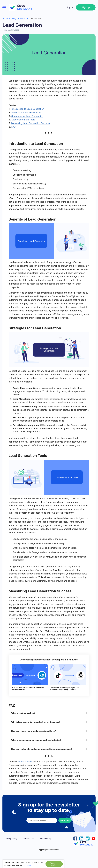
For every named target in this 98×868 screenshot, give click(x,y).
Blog (14, 18)
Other (23, 18)
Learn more (27, 865)
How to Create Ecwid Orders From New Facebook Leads (28, 688)
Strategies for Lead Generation (27, 116)
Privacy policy (11, 839)
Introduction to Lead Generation (28, 109)
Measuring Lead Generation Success (31, 123)
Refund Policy (45, 839)
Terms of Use (28, 839)
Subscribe (65, 820)
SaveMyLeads (25, 761)
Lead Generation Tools (23, 120)
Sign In (70, 7)
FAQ (13, 127)
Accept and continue (54, 864)
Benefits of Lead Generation (26, 112)
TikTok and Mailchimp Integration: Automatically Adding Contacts (65, 688)
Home (5, 18)
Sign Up (86, 7)
